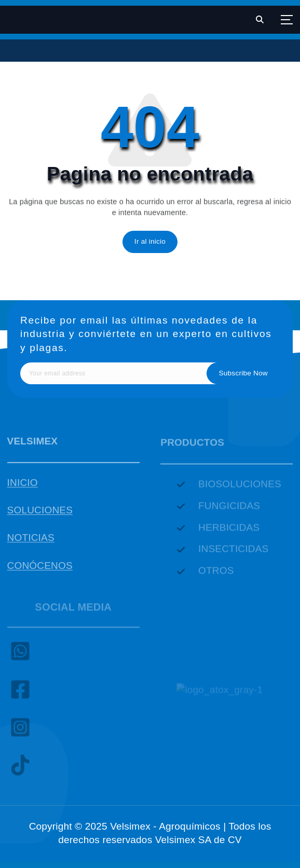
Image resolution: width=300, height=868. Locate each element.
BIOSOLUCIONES (240, 487)
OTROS (216, 574)
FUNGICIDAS (229, 509)
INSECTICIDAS (233, 552)
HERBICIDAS (229, 531)
